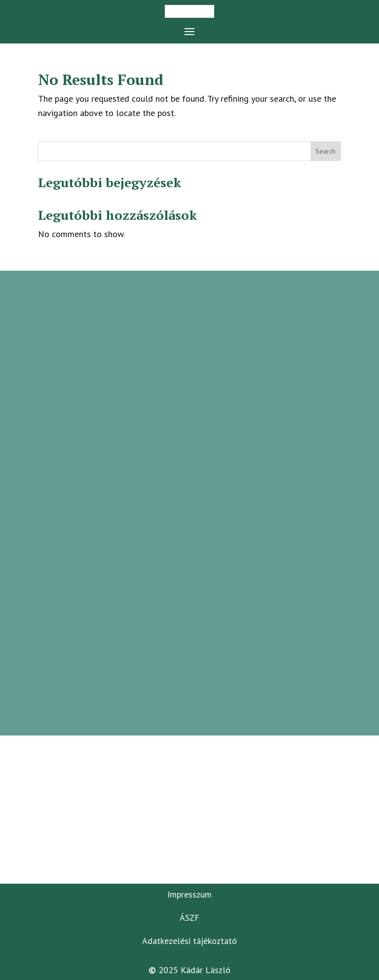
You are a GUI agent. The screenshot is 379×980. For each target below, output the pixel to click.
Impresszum (189, 894)
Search (325, 151)
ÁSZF (189, 918)
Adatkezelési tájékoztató (189, 941)
